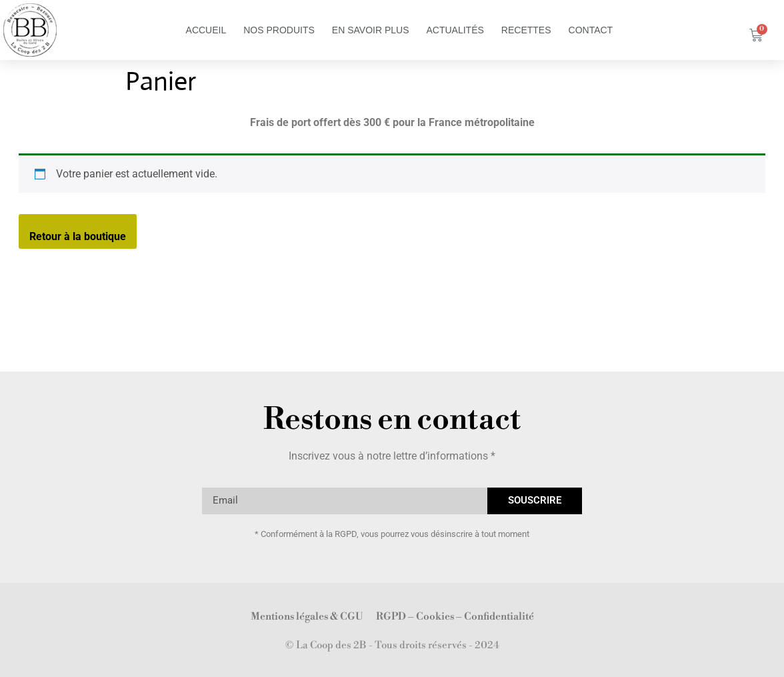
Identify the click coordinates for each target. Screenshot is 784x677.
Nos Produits (279, 30)
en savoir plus (371, 30)
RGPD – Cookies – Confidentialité (455, 617)
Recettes (526, 30)
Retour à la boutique (78, 236)
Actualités (455, 30)
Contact (591, 30)
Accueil (206, 30)
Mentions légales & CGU (307, 617)
